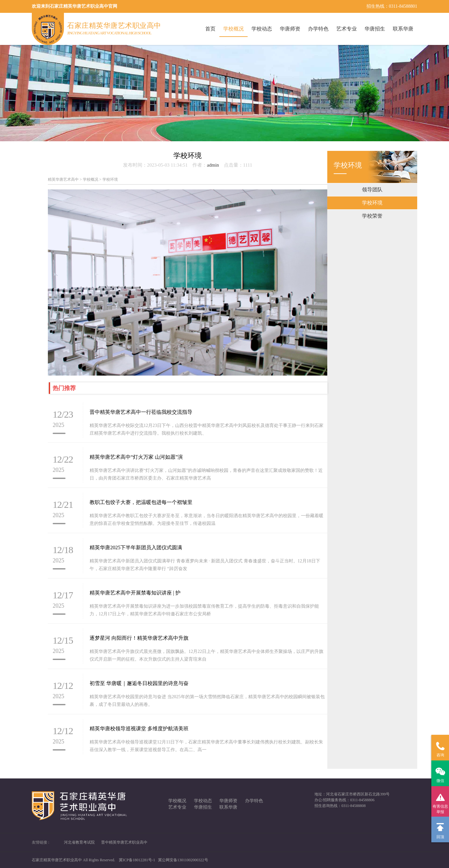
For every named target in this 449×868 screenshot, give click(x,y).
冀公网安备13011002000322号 (183, 860)
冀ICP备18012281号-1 (137, 860)
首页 (210, 29)
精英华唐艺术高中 (63, 179)
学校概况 (233, 29)
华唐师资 (290, 29)
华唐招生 (375, 29)
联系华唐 (403, 29)
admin (213, 165)
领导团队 (372, 190)
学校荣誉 (372, 216)
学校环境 (372, 203)
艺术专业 (347, 29)
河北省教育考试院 (79, 842)
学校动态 (262, 29)
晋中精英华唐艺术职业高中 (124, 842)
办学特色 (318, 29)
